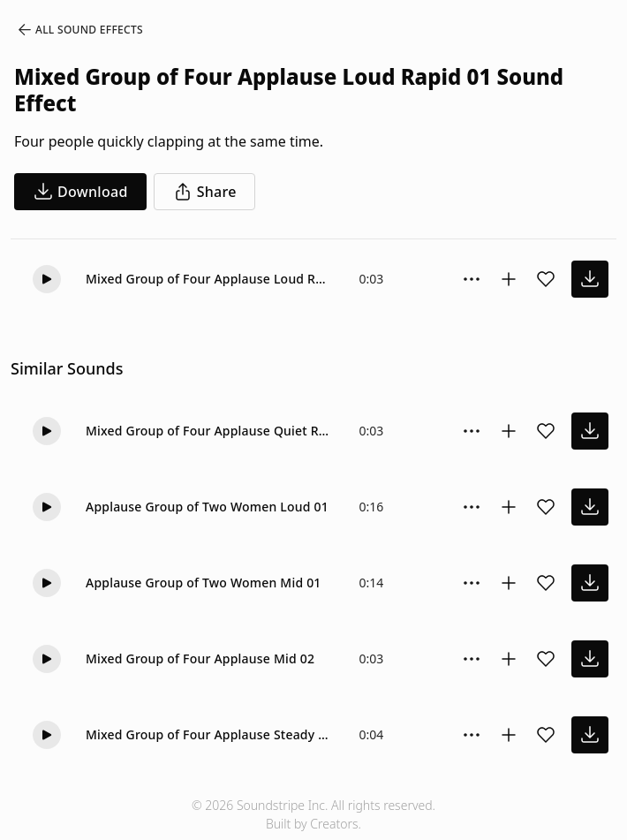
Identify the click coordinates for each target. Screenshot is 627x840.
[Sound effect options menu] (472, 279)
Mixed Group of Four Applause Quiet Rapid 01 (208, 431)
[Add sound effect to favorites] (546, 279)
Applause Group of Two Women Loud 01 (207, 507)
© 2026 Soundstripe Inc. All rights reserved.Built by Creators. (313, 814)
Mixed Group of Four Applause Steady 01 (208, 734)
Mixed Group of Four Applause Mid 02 (200, 658)
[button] (47, 279)
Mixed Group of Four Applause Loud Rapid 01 (208, 279)
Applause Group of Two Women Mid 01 (204, 583)
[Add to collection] (509, 279)
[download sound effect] (590, 279)
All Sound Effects (79, 30)
